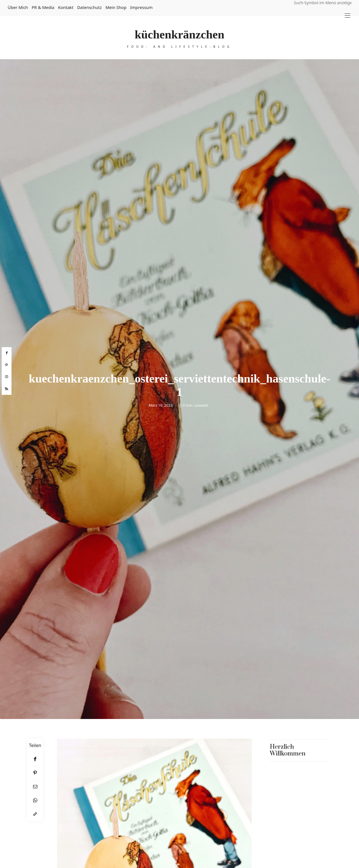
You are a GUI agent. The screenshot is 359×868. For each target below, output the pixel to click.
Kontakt (66, 7)
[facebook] (7, 353)
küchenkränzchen (179, 35)
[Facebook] (35, 759)
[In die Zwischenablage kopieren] (35, 814)
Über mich (18, 7)
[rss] (7, 389)
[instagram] (7, 377)
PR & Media (43, 7)
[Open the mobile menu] (348, 16)
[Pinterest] (35, 773)
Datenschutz (89, 7)
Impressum (141, 7)
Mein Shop (116, 7)
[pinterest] (7, 365)
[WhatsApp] (35, 800)
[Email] (35, 786)
